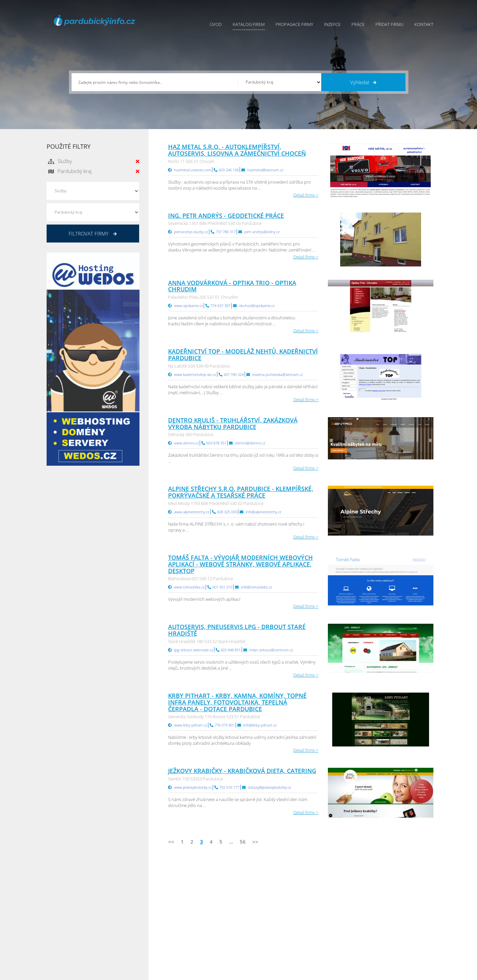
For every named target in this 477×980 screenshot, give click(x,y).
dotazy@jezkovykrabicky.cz (269, 787)
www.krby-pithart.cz (191, 725)
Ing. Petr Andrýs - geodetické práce (226, 216)
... (231, 842)
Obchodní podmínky (259, 904)
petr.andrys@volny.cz (262, 232)
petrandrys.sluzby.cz (191, 232)
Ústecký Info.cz (323, 904)
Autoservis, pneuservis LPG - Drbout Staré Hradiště (237, 630)
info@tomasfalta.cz (256, 587)
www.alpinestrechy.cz (192, 512)
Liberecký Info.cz (325, 946)
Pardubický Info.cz (326, 896)
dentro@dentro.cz (250, 443)
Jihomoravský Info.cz (328, 937)
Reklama (187, 937)
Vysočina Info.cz (324, 921)
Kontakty (247, 921)
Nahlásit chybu (253, 929)
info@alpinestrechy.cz (263, 512)
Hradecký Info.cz (324, 929)
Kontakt (424, 24)
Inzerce (332, 24)
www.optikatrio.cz (188, 306)
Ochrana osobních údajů (263, 912)
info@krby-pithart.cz (260, 725)
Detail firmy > (306, 195)
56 (243, 842)
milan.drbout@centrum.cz (271, 650)
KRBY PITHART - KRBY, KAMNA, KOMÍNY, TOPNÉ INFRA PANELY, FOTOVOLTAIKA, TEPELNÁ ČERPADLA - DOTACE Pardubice (237, 702)
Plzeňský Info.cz (389, 896)
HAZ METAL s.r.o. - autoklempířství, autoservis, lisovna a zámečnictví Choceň (237, 150)
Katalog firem (249, 24)
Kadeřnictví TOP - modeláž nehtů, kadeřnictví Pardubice (243, 355)
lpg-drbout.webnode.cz (194, 650)
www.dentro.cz (186, 443)
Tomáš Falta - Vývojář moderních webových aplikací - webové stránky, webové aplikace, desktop (240, 564)
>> (255, 842)
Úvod (216, 24)
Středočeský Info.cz (392, 929)
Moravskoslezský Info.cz (332, 912)
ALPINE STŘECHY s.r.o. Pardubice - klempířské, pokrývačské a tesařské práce (241, 492)
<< (171, 842)
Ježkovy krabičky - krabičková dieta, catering (242, 771)
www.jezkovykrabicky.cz (193, 787)
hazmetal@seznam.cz (265, 170)
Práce (358, 24)
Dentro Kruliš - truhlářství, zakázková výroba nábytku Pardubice (233, 423)
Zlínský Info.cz (387, 921)
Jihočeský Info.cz (389, 912)
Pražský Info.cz (388, 904)
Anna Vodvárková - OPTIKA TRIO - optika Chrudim (232, 286)
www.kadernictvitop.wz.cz (195, 374)
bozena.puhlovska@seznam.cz (278, 374)
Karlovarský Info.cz (391, 946)
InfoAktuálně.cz (97, 974)
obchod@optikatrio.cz (257, 306)
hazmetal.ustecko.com (193, 170)
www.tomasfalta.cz (189, 587)
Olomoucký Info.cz (391, 937)
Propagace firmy (294, 24)
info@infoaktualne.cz (76, 928)
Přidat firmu (389, 24)
